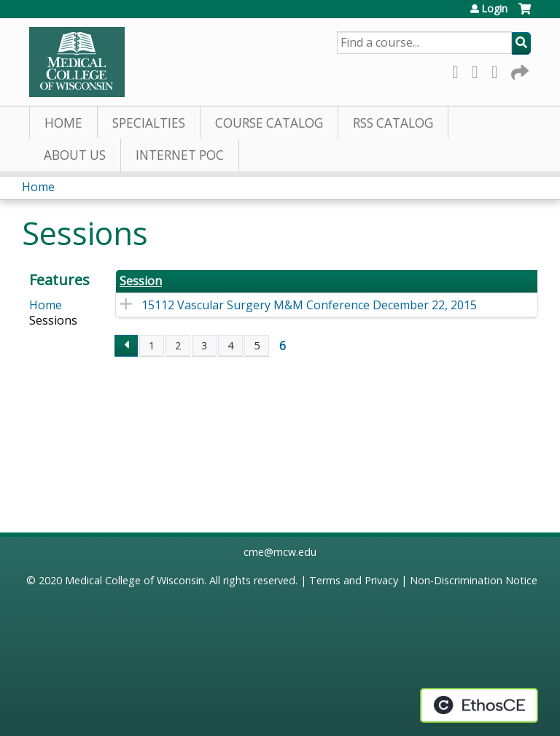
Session (141, 281)
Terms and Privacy (354, 580)
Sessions (53, 320)
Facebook (459, 70)
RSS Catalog (393, 123)
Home (63, 123)
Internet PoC (180, 155)
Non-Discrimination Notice (474, 580)
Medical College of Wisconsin (135, 580)
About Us (75, 155)
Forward (518, 70)
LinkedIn (499, 70)
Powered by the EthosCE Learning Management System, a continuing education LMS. (479, 705)
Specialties (149, 123)
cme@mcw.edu (280, 552)
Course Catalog (269, 123)
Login (494, 9)
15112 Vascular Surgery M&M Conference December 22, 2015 (309, 305)
